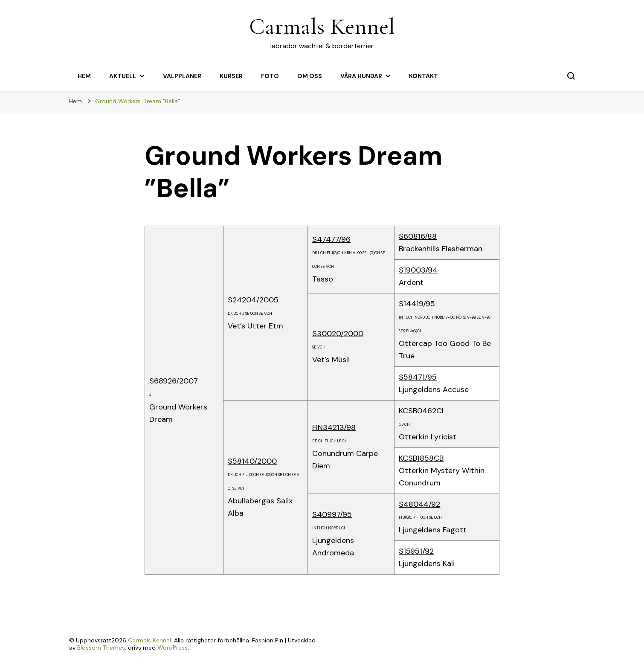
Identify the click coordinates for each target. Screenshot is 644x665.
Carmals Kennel (322, 26)
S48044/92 (419, 504)
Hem (84, 76)
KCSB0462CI (421, 411)
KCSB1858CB (421, 458)
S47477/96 (331, 239)
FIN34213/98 (334, 427)
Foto (270, 76)
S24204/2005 (253, 300)
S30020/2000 (338, 334)
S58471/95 (418, 377)
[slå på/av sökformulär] (571, 76)
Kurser (231, 76)
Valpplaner (182, 76)
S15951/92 (416, 551)
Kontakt (424, 76)
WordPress (173, 648)
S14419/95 (417, 304)
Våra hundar (361, 76)
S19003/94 (418, 270)
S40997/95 (332, 514)
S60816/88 (418, 236)
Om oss (310, 76)
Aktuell (123, 76)
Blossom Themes (101, 648)
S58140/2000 (252, 461)
